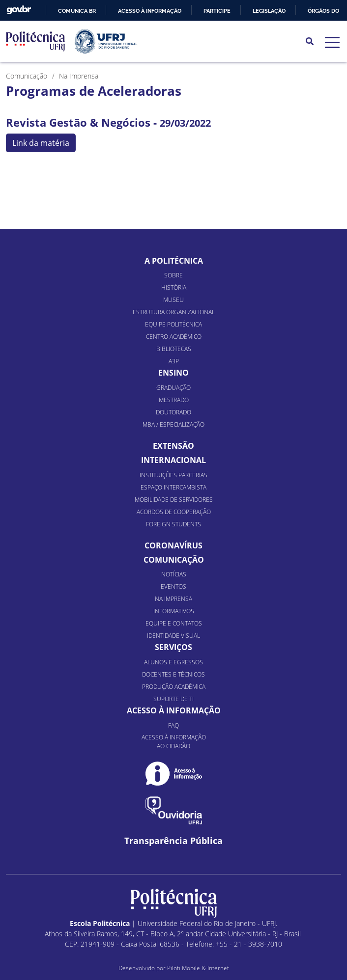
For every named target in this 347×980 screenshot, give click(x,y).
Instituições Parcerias (173, 475)
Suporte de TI (173, 699)
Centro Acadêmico (174, 337)
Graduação (173, 388)
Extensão (173, 446)
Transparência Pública (173, 841)
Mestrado (174, 400)
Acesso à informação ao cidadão (174, 742)
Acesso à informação (150, 11)
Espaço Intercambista (173, 487)
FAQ (173, 725)
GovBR (19, 10)
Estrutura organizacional (174, 312)
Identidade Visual (173, 636)
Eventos (173, 586)
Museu (173, 300)
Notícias (174, 574)
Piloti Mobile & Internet (198, 968)
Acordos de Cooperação (174, 512)
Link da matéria (41, 143)
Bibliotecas (174, 349)
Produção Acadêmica (174, 687)
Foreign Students (173, 524)
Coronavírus (173, 545)
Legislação (269, 11)
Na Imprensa (173, 599)
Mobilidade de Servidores (174, 500)
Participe (217, 11)
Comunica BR (77, 11)
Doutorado (173, 412)
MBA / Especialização (173, 424)
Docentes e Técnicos (173, 674)
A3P (174, 361)
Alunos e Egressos (173, 662)
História (174, 287)
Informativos (174, 611)
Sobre (173, 275)
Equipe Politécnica (173, 324)
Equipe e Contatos (174, 623)
